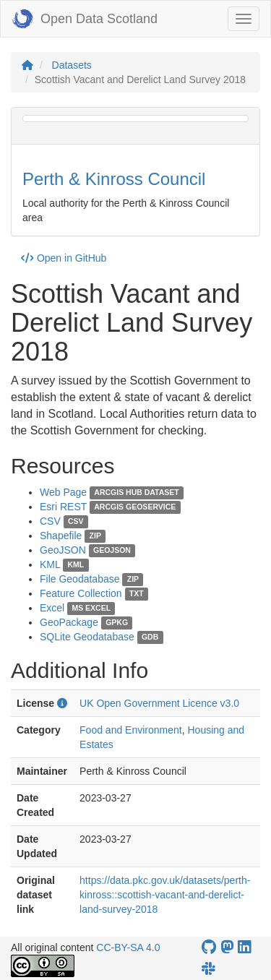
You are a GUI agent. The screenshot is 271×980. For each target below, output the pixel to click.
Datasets (72, 65)
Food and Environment (131, 730)
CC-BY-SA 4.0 (128, 947)
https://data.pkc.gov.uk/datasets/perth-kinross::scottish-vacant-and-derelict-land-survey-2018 (165, 895)
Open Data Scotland (85, 19)
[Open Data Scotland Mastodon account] (227, 947)
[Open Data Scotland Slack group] (208, 969)
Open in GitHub (64, 258)
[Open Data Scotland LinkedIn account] (244, 947)
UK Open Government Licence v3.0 (159, 703)
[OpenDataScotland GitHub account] (209, 947)
